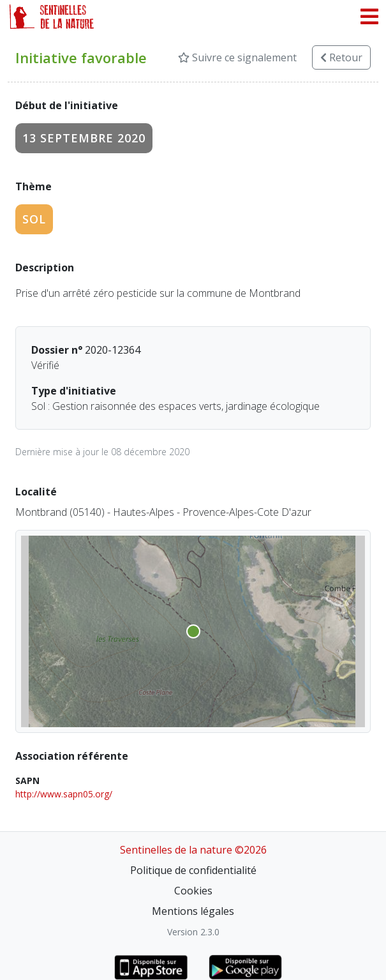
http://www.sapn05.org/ (64, 794)
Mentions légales (193, 911)
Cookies (193, 891)
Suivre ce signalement (237, 57)
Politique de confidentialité (193, 870)
